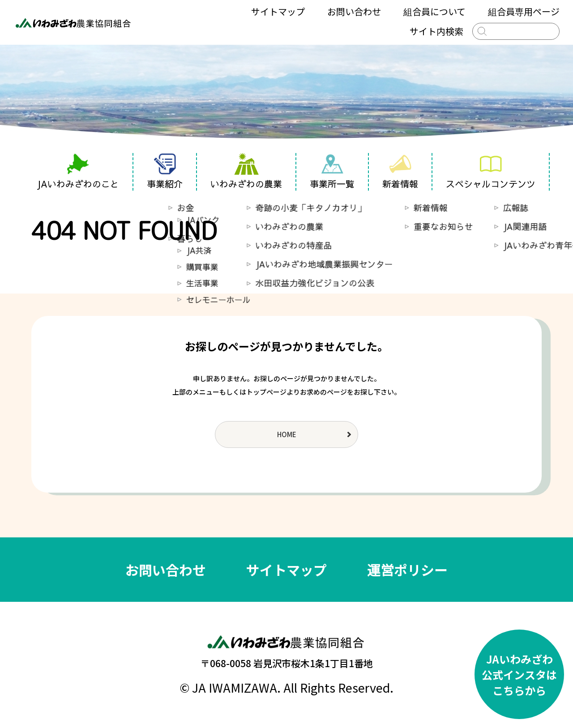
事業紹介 (165, 171)
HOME (287, 434)
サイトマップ (278, 11)
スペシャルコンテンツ (491, 171)
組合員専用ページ (524, 11)
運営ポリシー (407, 570)
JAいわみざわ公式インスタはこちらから (519, 675)
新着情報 (400, 171)
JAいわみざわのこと (78, 171)
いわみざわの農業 (246, 171)
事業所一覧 (332, 171)
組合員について (434, 11)
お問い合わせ (354, 11)
